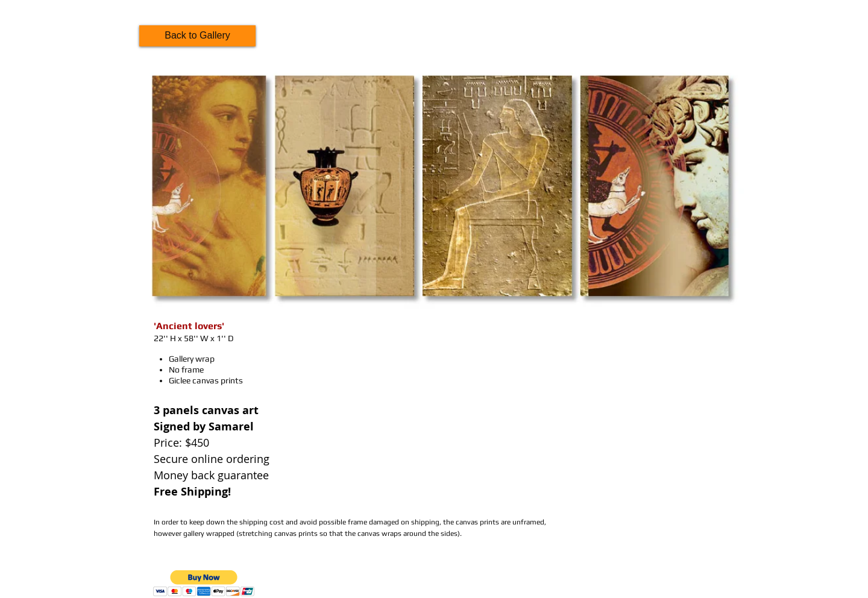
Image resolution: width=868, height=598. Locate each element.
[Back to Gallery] (197, 36)
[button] (204, 583)
